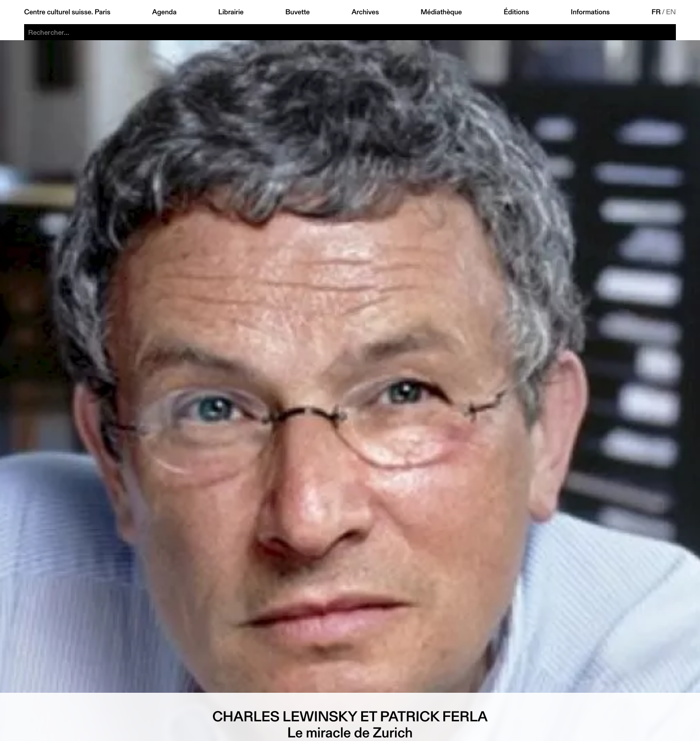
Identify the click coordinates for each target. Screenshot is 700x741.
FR (656, 12)
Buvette (298, 12)
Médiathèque (441, 12)
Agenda (165, 12)
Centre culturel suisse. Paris (67, 12)
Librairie (231, 12)
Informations (590, 12)
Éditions (516, 12)
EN (671, 12)
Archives (365, 12)
